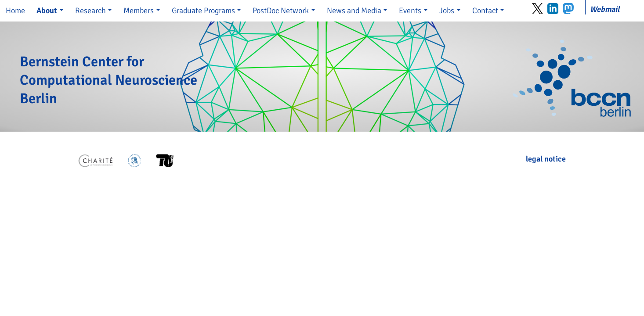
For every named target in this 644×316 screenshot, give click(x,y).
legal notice (546, 159)
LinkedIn (553, 9)
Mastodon (568, 9)
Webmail (605, 9)
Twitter (537, 9)
